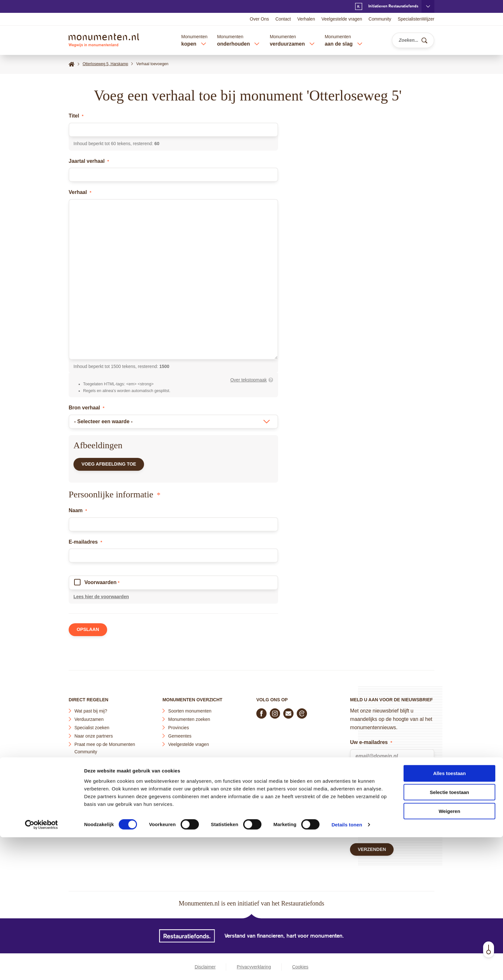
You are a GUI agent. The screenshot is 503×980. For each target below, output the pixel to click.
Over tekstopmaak (249, 380)
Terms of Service (369, 827)
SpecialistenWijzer (416, 19)
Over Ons (260, 19)
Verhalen (306, 19)
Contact (283, 19)
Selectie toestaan (450, 935)
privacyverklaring (387, 792)
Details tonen (347, 967)
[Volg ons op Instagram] (275, 711)
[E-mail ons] (288, 711)
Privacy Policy (403, 818)
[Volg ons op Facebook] (261, 711)
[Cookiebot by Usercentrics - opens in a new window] (42, 967)
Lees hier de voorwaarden (101, 599)
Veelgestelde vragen (342, 19)
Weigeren (449, 954)
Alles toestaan (449, 916)
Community (380, 19)
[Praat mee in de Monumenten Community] (302, 711)
